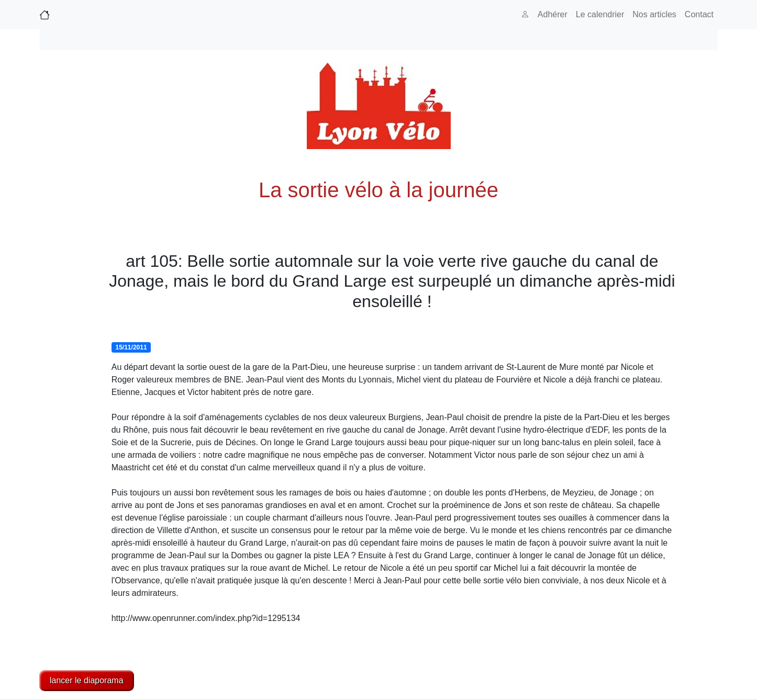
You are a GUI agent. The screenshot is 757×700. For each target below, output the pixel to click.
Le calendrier (600, 14)
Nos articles (654, 14)
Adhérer (553, 14)
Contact (699, 14)
